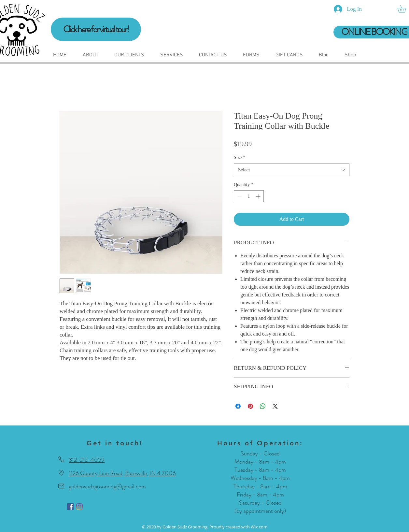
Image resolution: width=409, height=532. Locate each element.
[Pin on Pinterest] (250, 406)
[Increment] (259, 196)
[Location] (61, 473)
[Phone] (61, 460)
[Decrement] (239, 196)
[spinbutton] (249, 196)
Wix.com (259, 527)
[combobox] (292, 170)
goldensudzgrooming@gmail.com (107, 486)
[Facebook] (70, 507)
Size (240, 158)
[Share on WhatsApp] (263, 406)
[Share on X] (275, 406)
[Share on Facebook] (238, 406)
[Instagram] (79, 507)
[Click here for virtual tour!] (96, 29)
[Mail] (61, 486)
